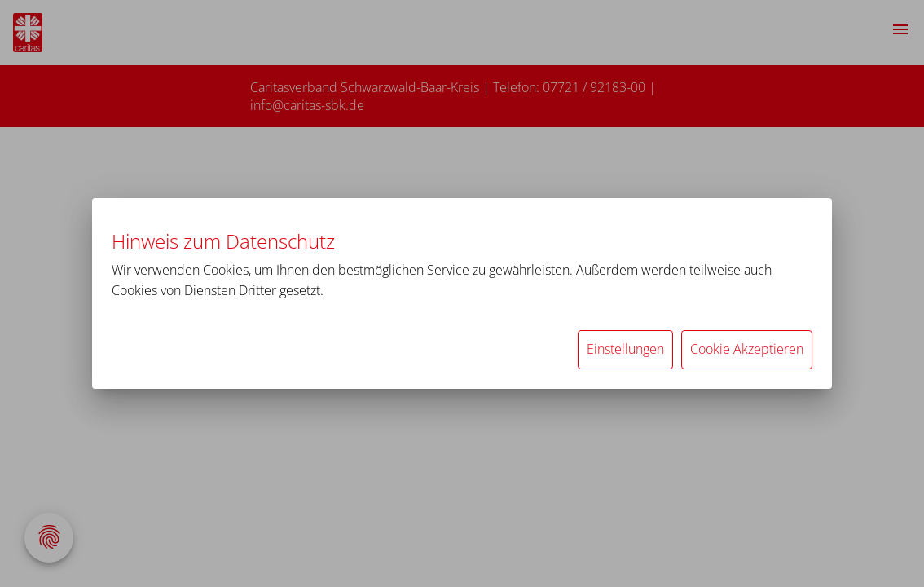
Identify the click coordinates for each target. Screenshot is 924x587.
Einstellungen (625, 349)
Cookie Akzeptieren (747, 349)
